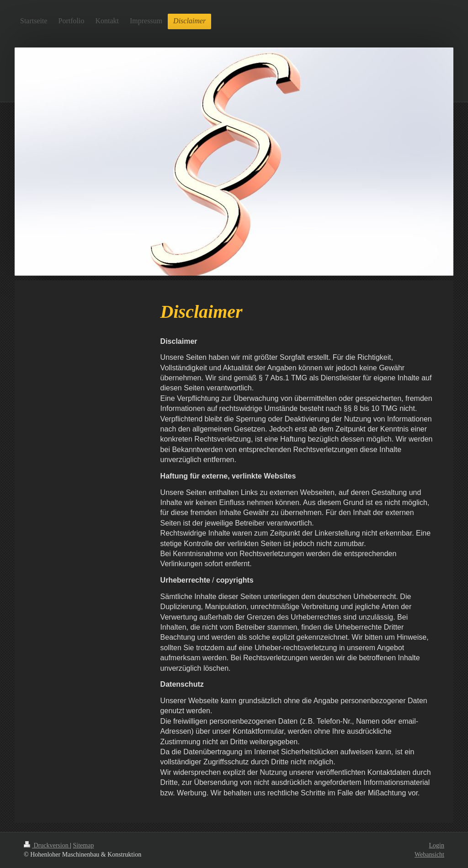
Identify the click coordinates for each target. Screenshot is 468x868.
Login (437, 845)
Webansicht (429, 855)
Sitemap (84, 845)
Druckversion (47, 845)
